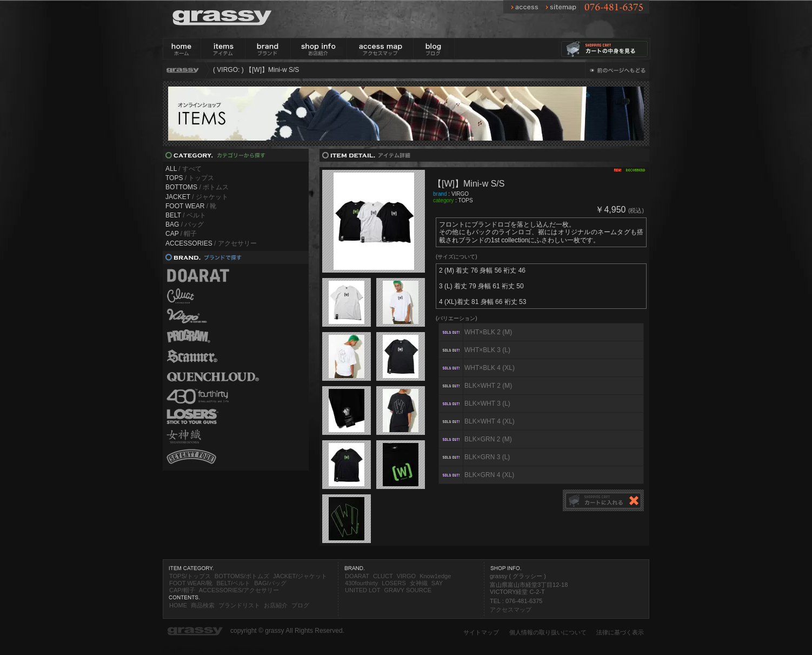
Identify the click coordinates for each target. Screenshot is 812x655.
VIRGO (460, 194)
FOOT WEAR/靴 (191, 583)
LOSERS (394, 583)
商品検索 (203, 605)
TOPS (466, 200)
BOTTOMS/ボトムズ (242, 576)
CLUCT (383, 576)
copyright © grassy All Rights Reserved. (287, 631)
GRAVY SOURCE (408, 590)
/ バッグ (185, 224)
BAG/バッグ (270, 583)
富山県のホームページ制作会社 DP (214, 650)
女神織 (419, 583)
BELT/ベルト (233, 583)
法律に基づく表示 (620, 632)
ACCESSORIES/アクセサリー (239, 590)
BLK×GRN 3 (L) (487, 457)
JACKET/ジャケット (300, 576)
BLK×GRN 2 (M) (488, 439)
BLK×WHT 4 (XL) (490, 421)
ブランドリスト (239, 605)
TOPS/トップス (190, 576)
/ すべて (184, 169)
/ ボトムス (197, 187)
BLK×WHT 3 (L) (487, 403)
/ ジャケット (197, 197)
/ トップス (190, 178)
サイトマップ (481, 632)
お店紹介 (276, 605)
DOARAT (357, 576)
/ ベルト (186, 215)
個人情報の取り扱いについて (548, 632)
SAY (437, 583)
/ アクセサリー (211, 243)
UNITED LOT (362, 590)
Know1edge (435, 576)
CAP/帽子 (182, 590)
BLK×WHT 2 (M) (488, 386)
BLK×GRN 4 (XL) (489, 475)
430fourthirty (361, 583)
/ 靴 (191, 206)
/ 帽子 (181, 234)
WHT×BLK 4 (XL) (490, 368)
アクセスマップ (511, 610)
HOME (178, 605)
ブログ (300, 605)
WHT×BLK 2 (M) (488, 332)
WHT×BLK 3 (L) (487, 350)
